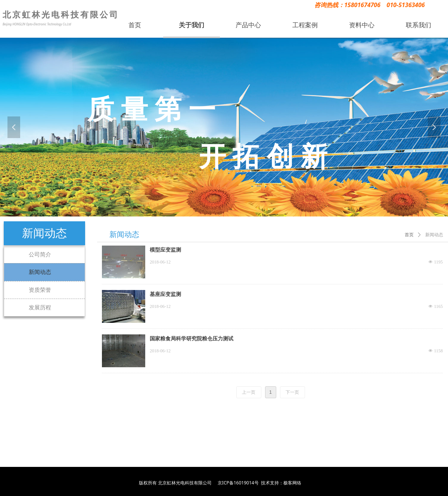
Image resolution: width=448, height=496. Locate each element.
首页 (409, 235)
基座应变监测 (165, 294)
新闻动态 (434, 235)
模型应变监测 (165, 250)
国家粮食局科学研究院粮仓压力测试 (192, 339)
